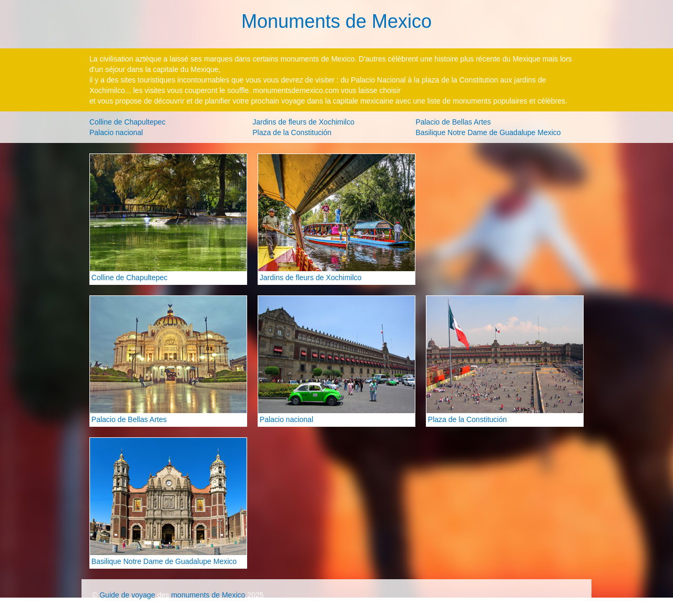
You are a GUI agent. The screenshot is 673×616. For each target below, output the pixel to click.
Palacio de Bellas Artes (453, 122)
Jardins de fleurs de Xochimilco (303, 122)
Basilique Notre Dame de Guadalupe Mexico (488, 132)
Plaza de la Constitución (292, 132)
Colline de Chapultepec (128, 122)
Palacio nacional (116, 132)
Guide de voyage (127, 595)
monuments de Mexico (208, 595)
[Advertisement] (505, 219)
